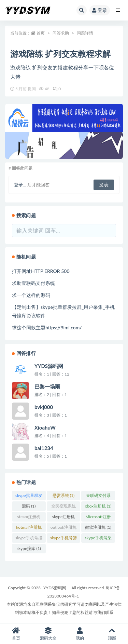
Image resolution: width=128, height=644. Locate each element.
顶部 (112, 634)
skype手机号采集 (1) (98, 539)
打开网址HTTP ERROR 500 (41, 271)
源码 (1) (29, 506)
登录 (100, 10)
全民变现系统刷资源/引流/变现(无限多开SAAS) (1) (63, 507)
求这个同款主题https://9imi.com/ (47, 327)
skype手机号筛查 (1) (64, 539)
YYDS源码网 (55, 588)
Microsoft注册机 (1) (98, 518)
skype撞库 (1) (29, 548)
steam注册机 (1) (29, 518)
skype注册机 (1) (64, 518)
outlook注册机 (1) (63, 528)
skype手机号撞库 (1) (29, 539)
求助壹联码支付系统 (33, 283)
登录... (20, 185)
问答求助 (61, 33)
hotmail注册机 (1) (29, 528)
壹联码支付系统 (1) (98, 497)
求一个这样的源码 (31, 295)
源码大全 (48, 634)
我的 (80, 634)
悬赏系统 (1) (63, 495)
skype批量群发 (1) (29, 497)
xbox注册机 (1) (98, 506)
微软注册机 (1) (98, 527)
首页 (41, 33)
